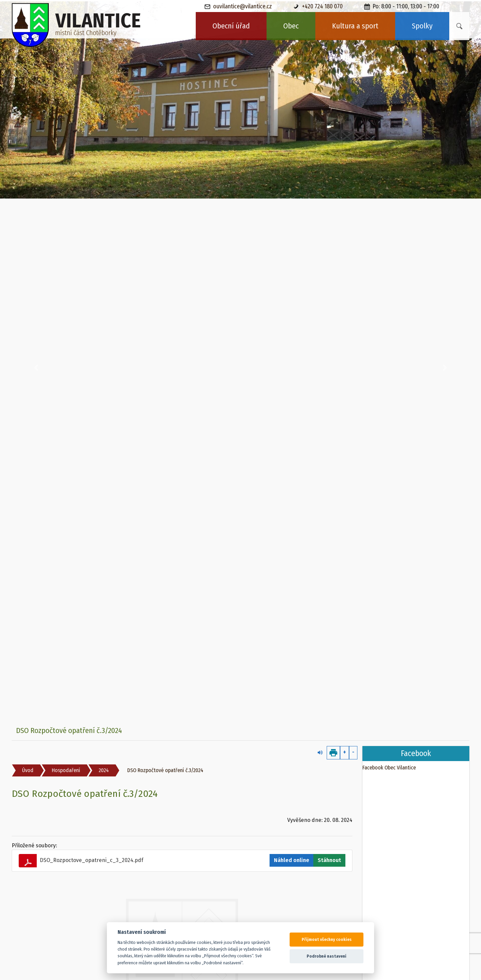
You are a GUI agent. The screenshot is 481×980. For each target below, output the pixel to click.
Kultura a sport (355, 26)
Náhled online (292, 860)
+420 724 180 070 (318, 7)
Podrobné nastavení (327, 956)
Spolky (422, 26)
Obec (291, 26)
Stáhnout (329, 860)
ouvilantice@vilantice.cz (238, 7)
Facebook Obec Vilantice (389, 768)
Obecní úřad (231, 26)
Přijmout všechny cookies (327, 939)
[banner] (76, 25)
